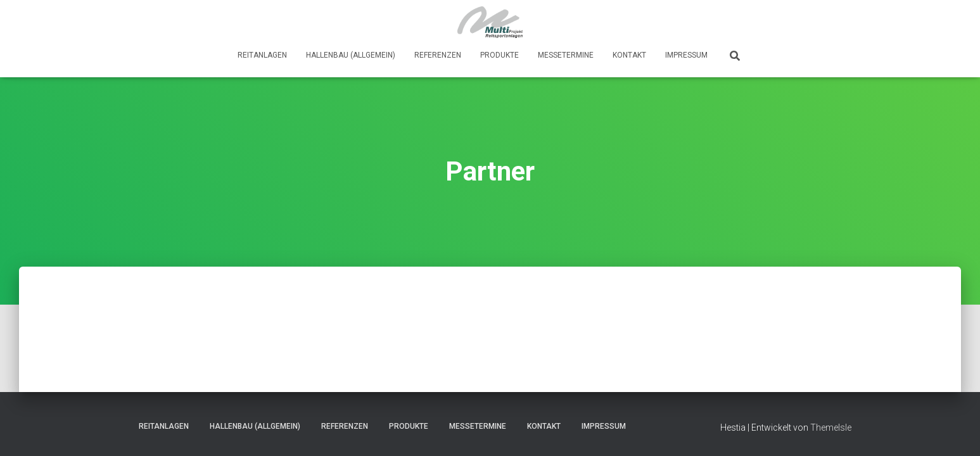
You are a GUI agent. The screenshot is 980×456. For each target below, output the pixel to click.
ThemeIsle (831, 427)
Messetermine (566, 55)
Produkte (500, 55)
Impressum (686, 55)
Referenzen (438, 55)
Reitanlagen (262, 55)
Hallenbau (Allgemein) (351, 55)
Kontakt (629, 55)
